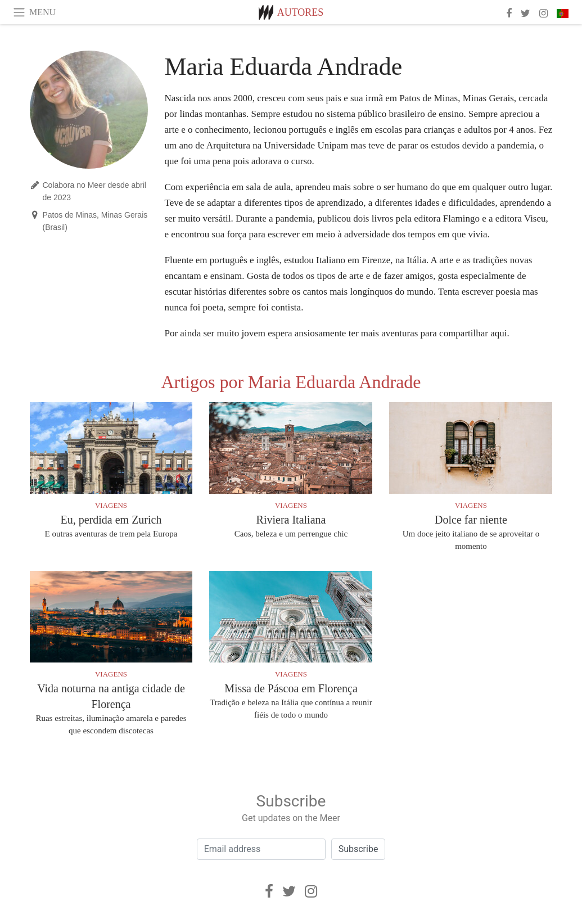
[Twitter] (289, 891)
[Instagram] (311, 891)
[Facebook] (269, 891)
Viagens (111, 505)
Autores (301, 12)
